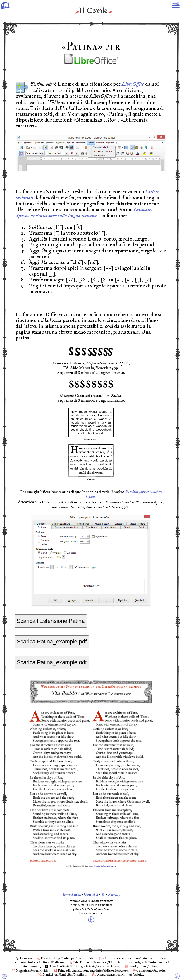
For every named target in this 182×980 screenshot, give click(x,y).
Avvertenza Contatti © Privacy (91, 895)
